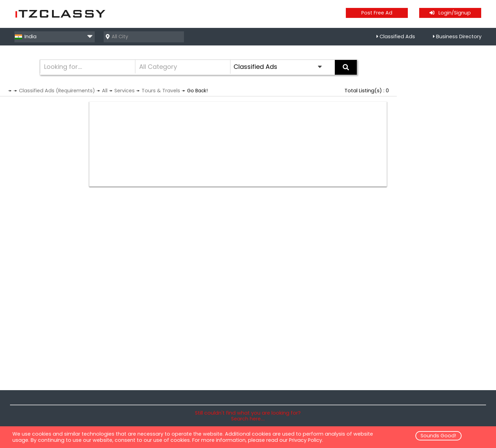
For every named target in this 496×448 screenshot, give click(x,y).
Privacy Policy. (306, 440)
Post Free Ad (377, 13)
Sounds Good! (438, 436)
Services (125, 91)
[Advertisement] (238, 144)
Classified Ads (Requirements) (57, 91)
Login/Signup (450, 13)
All (105, 91)
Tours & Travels (161, 91)
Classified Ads (397, 37)
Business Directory (459, 37)
